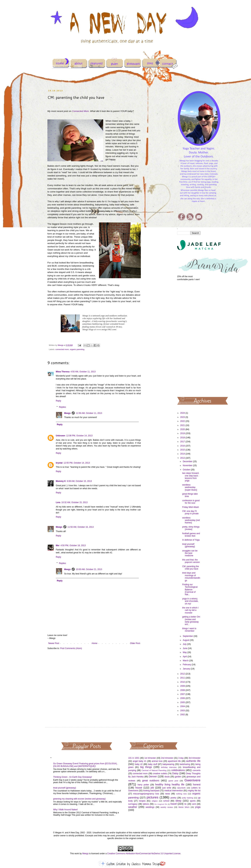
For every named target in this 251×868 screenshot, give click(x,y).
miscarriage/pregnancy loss (146, 794)
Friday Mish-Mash (190, 507)
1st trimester (150, 758)
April (185, 657)
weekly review (167, 807)
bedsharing (185, 764)
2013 (183, 458)
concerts (197, 770)
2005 (183, 702)
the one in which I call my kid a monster (190, 610)
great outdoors (151, 780)
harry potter (143, 785)
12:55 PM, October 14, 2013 (77, 463)
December (188, 461)
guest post (173, 781)
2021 (183, 425)
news (168, 794)
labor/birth (181, 788)
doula (167, 777)
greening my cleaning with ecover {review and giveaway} (79, 799)
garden (178, 777)
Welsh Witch (184, 807)
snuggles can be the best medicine (190, 553)
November (188, 465)
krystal (59, 463)
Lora (58, 502)
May (185, 652)
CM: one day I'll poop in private (190, 512)
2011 (183, 678)
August (186, 640)
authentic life (193, 761)
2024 (183, 413)
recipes (142, 801)
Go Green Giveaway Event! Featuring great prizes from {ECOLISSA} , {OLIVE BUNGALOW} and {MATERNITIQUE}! (86, 765)
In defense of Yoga (191, 540)
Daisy (175, 773)
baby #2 (139, 764)
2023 (183, 417)
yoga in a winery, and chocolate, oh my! (190, 601)
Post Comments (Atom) (71, 648)
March (186, 661)
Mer (58, 545)
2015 (183, 450)
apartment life (174, 761)
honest (197, 784)
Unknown (60, 436)
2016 (183, 446)
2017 (183, 442)
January (187, 669)
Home (95, 643)
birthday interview (169, 767)
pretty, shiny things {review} (191, 528)
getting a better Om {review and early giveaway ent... (191, 621)
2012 (183, 674)
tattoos (146, 804)
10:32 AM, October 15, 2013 (74, 502)
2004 (183, 706)
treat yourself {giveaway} (189, 545)
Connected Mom (80, 111)
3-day (181, 758)
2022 (183, 421)
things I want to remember (189, 630)
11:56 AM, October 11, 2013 (89, 413)
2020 (183, 429)
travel (174, 804)
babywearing (168, 764)
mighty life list (194, 791)
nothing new (181, 794)
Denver (153, 776)
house (139, 788)
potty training (188, 798)
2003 (183, 711)
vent (194, 804)
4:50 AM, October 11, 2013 (83, 372)
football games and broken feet (191, 535)
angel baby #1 (140, 761)
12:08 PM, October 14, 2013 (79, 436)
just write (167, 788)
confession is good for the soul (191, 502)
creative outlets (160, 774)
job (152, 788)
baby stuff (153, 764)
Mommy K (61, 481)
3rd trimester (195, 758)
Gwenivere (192, 780)
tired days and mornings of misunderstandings (191, 577)
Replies (62, 407)
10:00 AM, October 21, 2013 (89, 569)
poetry (173, 798)
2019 (183, 433)
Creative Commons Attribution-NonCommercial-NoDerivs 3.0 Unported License (144, 854)
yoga (198, 807)
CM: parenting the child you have (190, 568)
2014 (183, 454)
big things (146, 767)
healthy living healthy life (170, 784)
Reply (58, 401)
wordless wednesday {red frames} (191, 520)
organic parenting (77, 349)
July (185, 644)
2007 (183, 694)
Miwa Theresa (63, 372)
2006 (183, 698)
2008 (183, 690)
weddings (150, 807)
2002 (183, 715)
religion (155, 801)
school (166, 801)
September (188, 636)
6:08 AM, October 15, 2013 (79, 481)
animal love (157, 761)
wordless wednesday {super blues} (190, 487)
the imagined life (161, 804)
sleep (178, 801)
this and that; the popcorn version (191, 561)
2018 (183, 438)
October (187, 470)
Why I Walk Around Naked (65, 810)
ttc (186, 804)
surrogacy (133, 804)
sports (193, 801)
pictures (152, 797)
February (187, 665)
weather (133, 807)
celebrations (178, 770)
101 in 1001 (134, 758)
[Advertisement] (189, 339)
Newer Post (54, 643)
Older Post (135, 643)
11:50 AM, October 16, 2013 (81, 527)
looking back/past (151, 791)
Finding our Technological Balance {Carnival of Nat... (190, 590)
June (185, 648)
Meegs (67, 413)
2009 (183, 686)
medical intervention (174, 791)
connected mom (62, 349)
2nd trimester (167, 758)
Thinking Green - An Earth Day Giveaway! (73, 777)
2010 (183, 682)
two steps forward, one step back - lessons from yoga (191, 477)
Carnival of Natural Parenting (154, 770)
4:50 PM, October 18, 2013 (73, 545)
